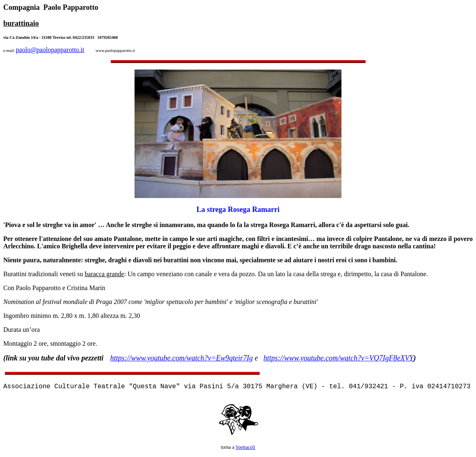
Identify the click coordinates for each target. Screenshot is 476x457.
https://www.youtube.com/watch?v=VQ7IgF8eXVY (338, 358)
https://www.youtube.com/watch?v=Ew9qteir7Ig (182, 358)
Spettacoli (245, 447)
